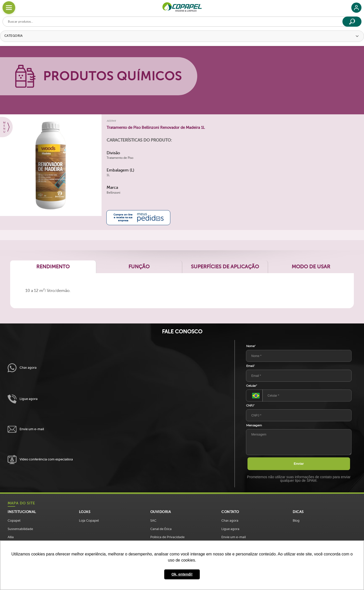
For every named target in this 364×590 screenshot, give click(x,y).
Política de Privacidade (167, 537)
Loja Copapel (89, 521)
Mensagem (254, 425)
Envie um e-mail (26, 429)
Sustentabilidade (20, 529)
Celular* (252, 386)
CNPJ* (250, 406)
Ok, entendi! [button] (182, 574)
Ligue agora (23, 399)
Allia (11, 537)
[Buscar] (352, 22)
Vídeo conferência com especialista (40, 460)
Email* (251, 366)
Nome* (251, 346)
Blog (296, 521)
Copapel (14, 521)
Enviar (299, 464)
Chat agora (22, 368)
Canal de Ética (161, 529)
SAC (153, 521)
